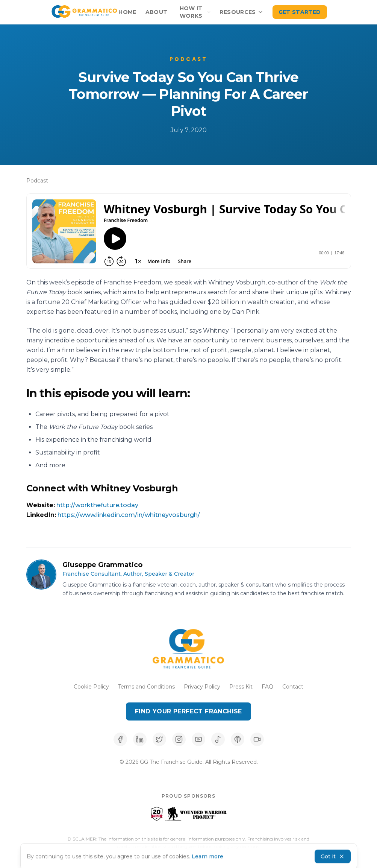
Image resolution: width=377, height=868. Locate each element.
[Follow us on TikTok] (257, 739)
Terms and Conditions (146, 687)
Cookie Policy (91, 687)
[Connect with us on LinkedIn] (140, 739)
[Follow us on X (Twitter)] (159, 739)
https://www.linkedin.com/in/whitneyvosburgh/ (129, 515)
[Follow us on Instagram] (179, 739)
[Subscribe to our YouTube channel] (198, 739)
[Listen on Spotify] (218, 739)
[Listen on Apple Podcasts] (238, 739)
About (157, 12)
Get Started (300, 12)
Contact (293, 687)
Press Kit (241, 687)
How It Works (195, 12)
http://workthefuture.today (97, 505)
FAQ (267, 687)
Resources (241, 12)
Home (127, 12)
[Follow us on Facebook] (120, 739)
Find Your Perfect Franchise (188, 711)
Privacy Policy (202, 687)
